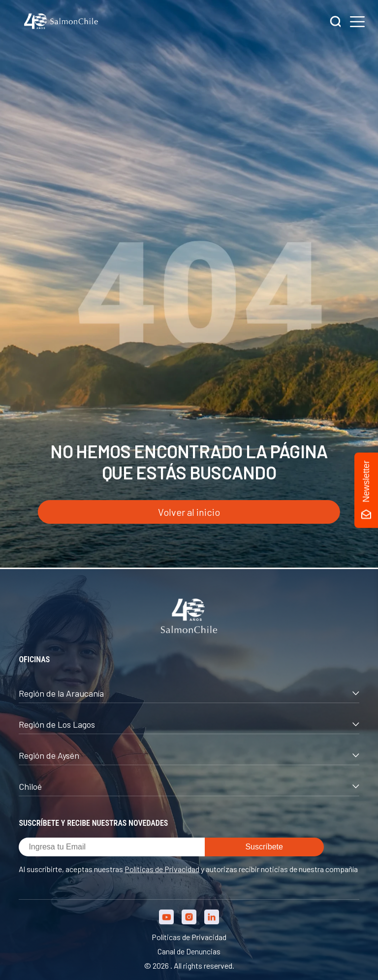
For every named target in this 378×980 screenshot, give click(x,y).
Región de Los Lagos (189, 724)
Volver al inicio (189, 512)
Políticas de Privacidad (162, 869)
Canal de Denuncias (189, 951)
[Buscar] (336, 22)
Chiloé (189, 786)
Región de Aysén (189, 755)
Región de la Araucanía (189, 693)
